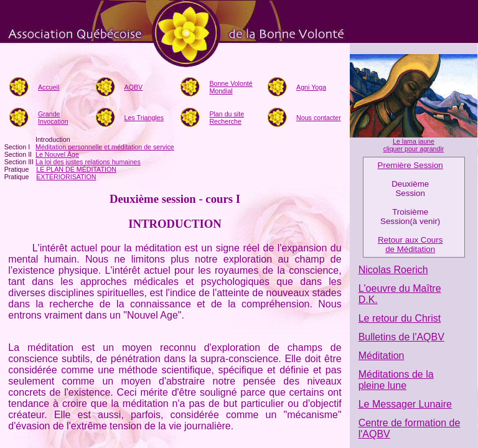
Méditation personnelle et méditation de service (105, 147)
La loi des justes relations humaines (88, 162)
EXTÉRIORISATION (66, 177)
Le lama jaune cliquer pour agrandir (414, 145)
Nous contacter (319, 118)
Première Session (410, 165)
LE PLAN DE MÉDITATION (76, 169)
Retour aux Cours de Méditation (410, 245)
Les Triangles (144, 118)
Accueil (49, 87)
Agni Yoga (311, 87)
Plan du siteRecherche (227, 118)
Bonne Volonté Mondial (231, 87)
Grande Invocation (53, 118)
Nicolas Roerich (393, 270)
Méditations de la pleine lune (396, 380)
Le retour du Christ (400, 318)
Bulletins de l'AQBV (401, 337)
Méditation (382, 356)
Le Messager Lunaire (405, 404)
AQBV (134, 87)
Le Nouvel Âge (57, 154)
